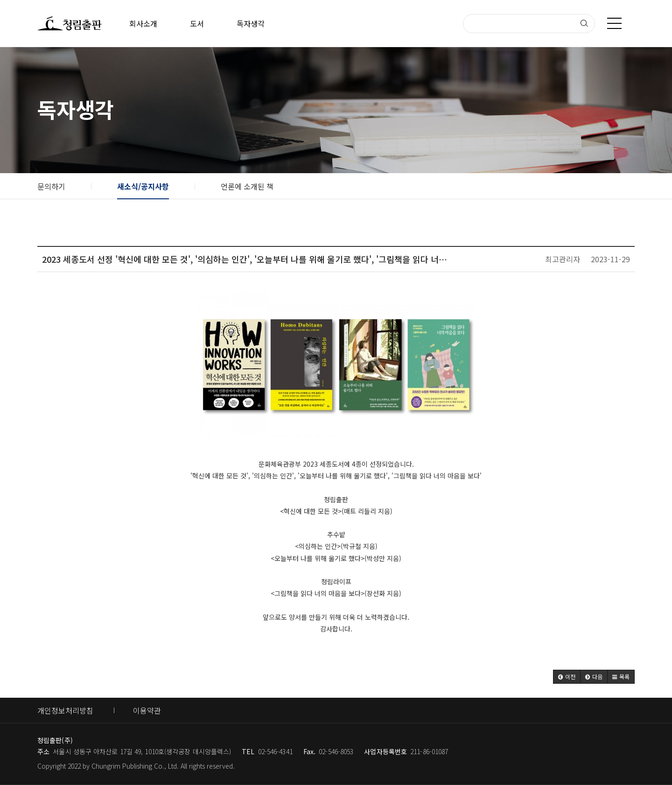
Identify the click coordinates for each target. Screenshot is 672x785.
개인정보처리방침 (65, 710)
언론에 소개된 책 (247, 186)
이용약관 (147, 710)
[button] (567, 677)
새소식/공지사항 (143, 186)
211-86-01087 (429, 751)
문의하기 (51, 186)
